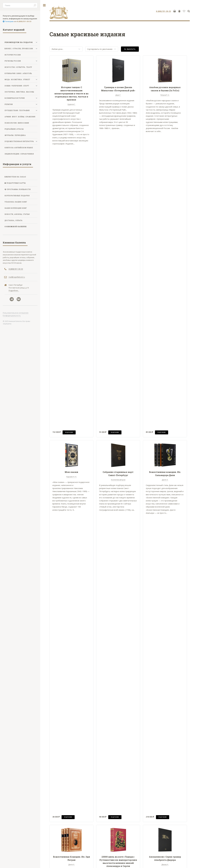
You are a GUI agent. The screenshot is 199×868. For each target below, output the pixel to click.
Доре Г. (118, 95)
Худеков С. (71, 104)
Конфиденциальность (12, 316)
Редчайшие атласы (14, 129)
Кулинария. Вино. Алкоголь (18, 73)
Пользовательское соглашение (16, 313)
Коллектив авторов (118, 480)
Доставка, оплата (14, 220)
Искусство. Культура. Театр (18, 67)
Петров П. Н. (165, 95)
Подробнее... (14, 291)
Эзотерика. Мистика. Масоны (19, 92)
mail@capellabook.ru (17, 277)
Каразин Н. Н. (72, 477)
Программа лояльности (19, 189)
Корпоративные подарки (17, 196)
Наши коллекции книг (16, 208)
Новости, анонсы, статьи (17, 214)
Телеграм (9, 21)
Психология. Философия (17, 123)
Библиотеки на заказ (15, 177)
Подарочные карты (16, 183)
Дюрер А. (165, 864)
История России (13, 55)
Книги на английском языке (19, 148)
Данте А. (165, 480)
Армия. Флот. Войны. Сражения (20, 117)
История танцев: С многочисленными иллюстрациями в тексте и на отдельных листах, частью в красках (71, 93)
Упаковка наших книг (16, 202)
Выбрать (131, 49)
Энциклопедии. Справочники (19, 154)
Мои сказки (71, 472)
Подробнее (69, 432)
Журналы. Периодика (15, 135)
